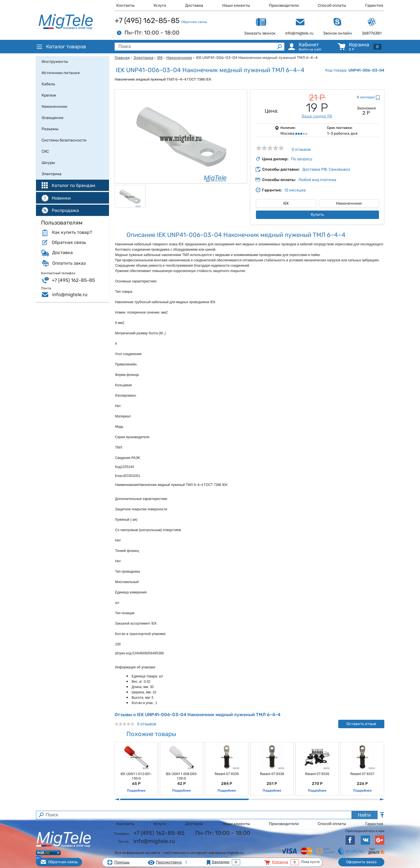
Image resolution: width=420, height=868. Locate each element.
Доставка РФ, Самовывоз (326, 169)
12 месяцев (295, 190)
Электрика (143, 58)
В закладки (366, 97)
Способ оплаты (332, 5)
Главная (122, 58)
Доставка (194, 5)
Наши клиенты (236, 5)
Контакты (125, 5)
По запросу (302, 159)
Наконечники (179, 58)
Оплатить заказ (69, 263)
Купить (317, 215)
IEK (160, 58)
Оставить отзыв (361, 724)
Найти (364, 815)
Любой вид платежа (317, 180)
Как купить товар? (72, 232)
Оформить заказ (361, 862)
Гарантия (374, 5)
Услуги (160, 5)
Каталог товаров (61, 47)
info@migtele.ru (70, 294)
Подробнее (136, 791)
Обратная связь (194, 22)
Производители (284, 5)
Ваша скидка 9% (317, 116)
